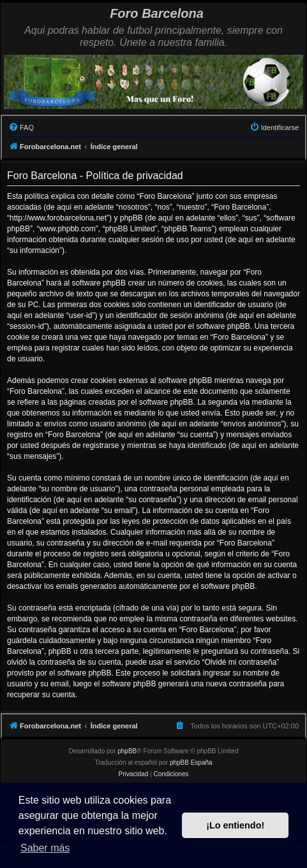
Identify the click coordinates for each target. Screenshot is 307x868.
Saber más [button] (45, 848)
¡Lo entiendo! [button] (235, 825)
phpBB (127, 751)
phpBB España (191, 763)
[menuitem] (21, 127)
